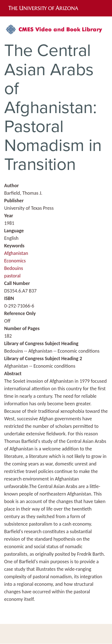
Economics (15, 261)
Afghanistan (16, 253)
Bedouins (14, 268)
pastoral (12, 276)
